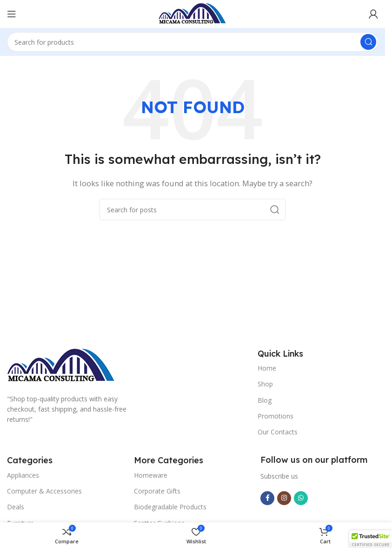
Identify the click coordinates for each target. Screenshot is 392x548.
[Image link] (61, 365)
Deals (16, 507)
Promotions (276, 416)
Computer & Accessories (44, 491)
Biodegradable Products (170, 507)
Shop (265, 384)
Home (267, 368)
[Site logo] (193, 13)
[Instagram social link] (284, 498)
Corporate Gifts (157, 491)
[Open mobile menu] (12, 14)
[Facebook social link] (267, 498)
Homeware (151, 475)
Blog (265, 400)
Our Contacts (278, 432)
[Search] (193, 42)
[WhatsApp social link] (301, 498)
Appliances (23, 475)
